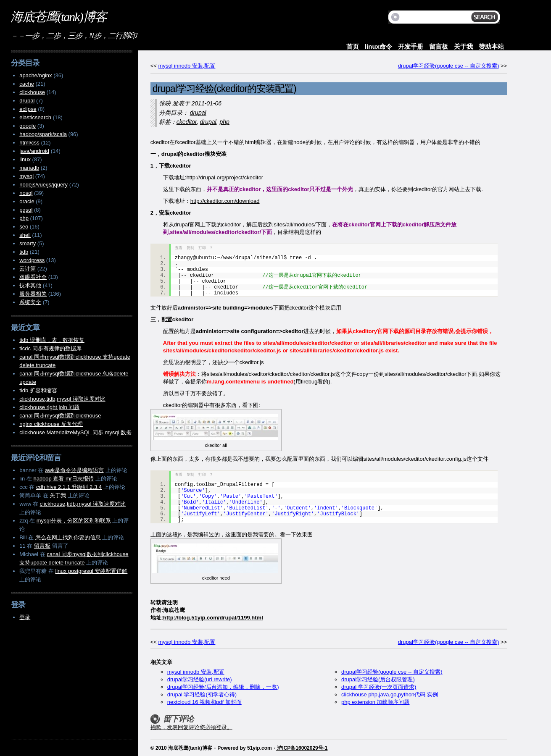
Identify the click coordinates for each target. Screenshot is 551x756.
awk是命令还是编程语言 (74, 470)
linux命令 (378, 46)
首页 (353, 46)
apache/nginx (36, 75)
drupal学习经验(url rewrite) (200, 679)
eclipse (28, 109)
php (224, 122)
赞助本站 (491, 46)
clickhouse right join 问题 (49, 407)
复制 (190, 248)
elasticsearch (35, 117)
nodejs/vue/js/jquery (43, 185)
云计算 (28, 269)
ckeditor (187, 122)
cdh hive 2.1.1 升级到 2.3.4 (69, 487)
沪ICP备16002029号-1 (302, 748)
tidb (24, 252)
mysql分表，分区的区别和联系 (74, 521)
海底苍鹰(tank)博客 (58, 17)
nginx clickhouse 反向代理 (51, 424)
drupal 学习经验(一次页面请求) (379, 687)
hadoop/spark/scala (43, 134)
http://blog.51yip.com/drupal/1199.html (213, 618)
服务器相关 (33, 294)
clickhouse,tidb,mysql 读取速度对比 (62, 399)
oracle (27, 201)
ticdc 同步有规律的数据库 (50, 348)
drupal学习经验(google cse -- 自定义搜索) (449, 66)
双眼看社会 (33, 277)
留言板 (439, 46)
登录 (25, 617)
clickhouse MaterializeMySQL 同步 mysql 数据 (75, 432)
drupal (198, 113)
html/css (29, 143)
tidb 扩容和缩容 (38, 390)
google (28, 126)
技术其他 (30, 285)
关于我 (463, 46)
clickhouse (32, 92)
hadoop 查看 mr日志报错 (63, 479)
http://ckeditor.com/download (225, 201)
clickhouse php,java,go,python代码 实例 (390, 694)
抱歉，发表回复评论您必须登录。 (191, 727)
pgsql (26, 210)
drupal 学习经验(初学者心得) (202, 694)
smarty (28, 243)
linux (25, 159)
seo (24, 227)
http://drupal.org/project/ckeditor (225, 177)
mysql (26, 176)
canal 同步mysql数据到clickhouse (60, 416)
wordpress (32, 260)
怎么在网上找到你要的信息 (68, 537)
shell (25, 235)
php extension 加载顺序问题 (376, 702)
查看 (179, 248)
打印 (202, 248)
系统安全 (30, 302)
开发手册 (411, 46)
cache (27, 84)
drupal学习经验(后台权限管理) (378, 679)
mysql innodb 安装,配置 (187, 66)
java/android (34, 151)
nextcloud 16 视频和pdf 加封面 (204, 702)
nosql (26, 193)
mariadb (29, 168)
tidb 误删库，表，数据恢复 (52, 340)
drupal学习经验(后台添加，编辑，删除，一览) (223, 687)
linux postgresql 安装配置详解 (91, 571)
